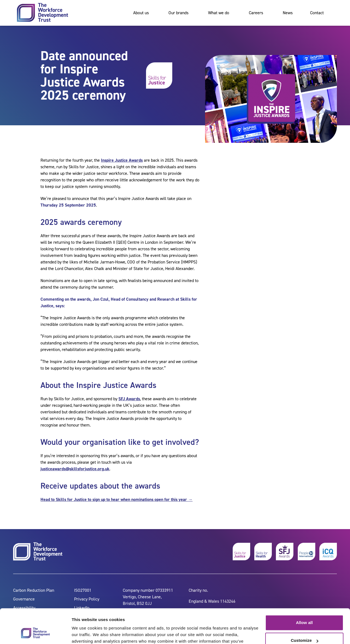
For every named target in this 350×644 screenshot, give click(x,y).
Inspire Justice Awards (122, 160)
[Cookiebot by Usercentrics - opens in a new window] (35, 633)
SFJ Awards (129, 399)
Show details (84, 633)
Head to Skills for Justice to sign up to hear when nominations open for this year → (116, 499)
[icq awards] (328, 552)
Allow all (304, 593)
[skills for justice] (241, 552)
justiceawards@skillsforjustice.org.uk (75, 469)
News (288, 13)
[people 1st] (307, 552)
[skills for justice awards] (285, 552)
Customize (304, 611)
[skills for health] (263, 552)
